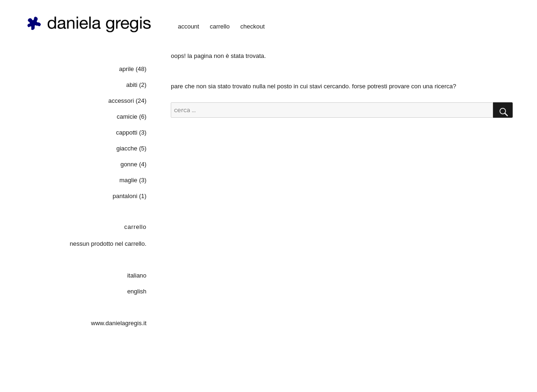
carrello (220, 26)
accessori (121, 101)
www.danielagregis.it (119, 323)
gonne (129, 164)
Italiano (137, 275)
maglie (128, 180)
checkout (253, 26)
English (137, 291)
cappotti (127, 132)
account (189, 26)
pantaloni (125, 196)
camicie (127, 117)
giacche (127, 148)
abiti (132, 85)
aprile (127, 69)
